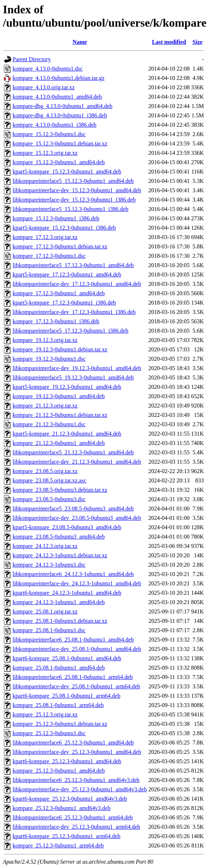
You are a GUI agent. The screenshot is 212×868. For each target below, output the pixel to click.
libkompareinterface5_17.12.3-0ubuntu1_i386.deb (70, 331)
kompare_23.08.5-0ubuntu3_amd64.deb (59, 537)
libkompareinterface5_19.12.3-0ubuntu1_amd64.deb (73, 377)
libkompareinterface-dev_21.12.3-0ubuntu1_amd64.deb (77, 462)
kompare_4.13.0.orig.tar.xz (44, 87)
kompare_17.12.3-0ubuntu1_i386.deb (56, 321)
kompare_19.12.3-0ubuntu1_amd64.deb (59, 396)
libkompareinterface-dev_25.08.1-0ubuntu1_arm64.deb (76, 686)
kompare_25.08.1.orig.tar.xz (45, 611)
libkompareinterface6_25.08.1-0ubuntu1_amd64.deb (73, 640)
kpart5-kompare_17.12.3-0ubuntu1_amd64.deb (67, 275)
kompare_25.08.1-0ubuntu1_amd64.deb (59, 668)
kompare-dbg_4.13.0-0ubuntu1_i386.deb (60, 115)
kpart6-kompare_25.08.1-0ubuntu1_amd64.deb (67, 658)
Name (80, 42)
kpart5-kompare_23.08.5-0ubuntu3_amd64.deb (67, 527)
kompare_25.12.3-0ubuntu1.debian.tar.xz (60, 724)
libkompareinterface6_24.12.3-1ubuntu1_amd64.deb (73, 574)
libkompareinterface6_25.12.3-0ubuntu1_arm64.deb (73, 817)
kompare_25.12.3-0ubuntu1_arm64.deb (58, 845)
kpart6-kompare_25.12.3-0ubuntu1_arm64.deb (66, 836)
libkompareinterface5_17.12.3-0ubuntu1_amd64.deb (73, 265)
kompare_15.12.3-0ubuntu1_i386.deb (56, 218)
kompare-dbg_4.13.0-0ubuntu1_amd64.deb (63, 106)
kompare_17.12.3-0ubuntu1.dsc (49, 256)
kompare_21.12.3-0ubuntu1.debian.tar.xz (60, 415)
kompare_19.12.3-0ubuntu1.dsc (49, 359)
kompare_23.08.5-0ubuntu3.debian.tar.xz (60, 490)
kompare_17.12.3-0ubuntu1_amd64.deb (59, 293)
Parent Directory (32, 59)
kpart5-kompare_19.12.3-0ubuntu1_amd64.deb (67, 387)
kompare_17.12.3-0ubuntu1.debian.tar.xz (60, 246)
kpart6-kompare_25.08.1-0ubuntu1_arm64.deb (66, 696)
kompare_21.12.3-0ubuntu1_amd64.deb (59, 443)
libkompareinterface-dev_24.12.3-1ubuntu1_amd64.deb (77, 583)
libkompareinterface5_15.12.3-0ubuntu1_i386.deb (70, 209)
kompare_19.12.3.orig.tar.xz (45, 340)
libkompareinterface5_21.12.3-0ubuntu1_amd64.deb (73, 452)
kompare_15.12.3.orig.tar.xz (45, 153)
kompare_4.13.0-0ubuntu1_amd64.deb (57, 97)
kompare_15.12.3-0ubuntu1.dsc (49, 134)
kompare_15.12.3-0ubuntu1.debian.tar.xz (60, 143)
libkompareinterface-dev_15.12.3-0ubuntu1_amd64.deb (77, 190)
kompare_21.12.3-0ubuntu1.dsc (49, 424)
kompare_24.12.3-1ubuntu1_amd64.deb (59, 602)
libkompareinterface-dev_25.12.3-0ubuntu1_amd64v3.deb (80, 789)
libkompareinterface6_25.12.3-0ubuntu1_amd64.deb (73, 743)
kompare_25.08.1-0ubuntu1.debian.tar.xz (60, 621)
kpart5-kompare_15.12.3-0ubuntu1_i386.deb (64, 228)
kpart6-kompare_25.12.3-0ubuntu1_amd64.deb (67, 761)
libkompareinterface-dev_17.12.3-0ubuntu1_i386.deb (74, 312)
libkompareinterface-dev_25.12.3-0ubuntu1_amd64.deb (77, 752)
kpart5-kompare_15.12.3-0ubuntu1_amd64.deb (67, 172)
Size (198, 42)
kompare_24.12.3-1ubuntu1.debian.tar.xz (60, 555)
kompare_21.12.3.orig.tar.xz (45, 406)
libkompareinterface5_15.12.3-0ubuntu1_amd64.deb (73, 181)
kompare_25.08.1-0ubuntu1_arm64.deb (58, 705)
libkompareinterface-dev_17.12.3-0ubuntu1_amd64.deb (77, 284)
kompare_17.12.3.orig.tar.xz (45, 237)
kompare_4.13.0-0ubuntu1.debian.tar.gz (59, 78)
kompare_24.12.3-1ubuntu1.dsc (49, 565)
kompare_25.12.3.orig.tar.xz (45, 714)
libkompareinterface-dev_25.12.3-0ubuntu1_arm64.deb (76, 827)
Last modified (169, 42)
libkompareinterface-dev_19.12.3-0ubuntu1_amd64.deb (77, 368)
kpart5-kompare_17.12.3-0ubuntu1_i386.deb (64, 303)
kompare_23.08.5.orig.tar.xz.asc (49, 480)
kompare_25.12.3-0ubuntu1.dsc (49, 733)
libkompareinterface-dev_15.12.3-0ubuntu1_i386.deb (74, 200)
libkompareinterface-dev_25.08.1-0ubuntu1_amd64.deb (77, 649)
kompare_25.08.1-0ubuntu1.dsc (49, 630)
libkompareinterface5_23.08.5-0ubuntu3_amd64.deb (73, 509)
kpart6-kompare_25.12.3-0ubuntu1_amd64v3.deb (70, 799)
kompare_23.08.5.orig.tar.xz (45, 471)
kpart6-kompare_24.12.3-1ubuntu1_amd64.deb (67, 593)
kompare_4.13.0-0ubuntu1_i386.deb (54, 125)
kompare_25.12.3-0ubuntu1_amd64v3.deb (61, 808)
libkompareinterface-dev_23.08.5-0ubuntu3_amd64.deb (77, 518)
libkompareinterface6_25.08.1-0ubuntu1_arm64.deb (73, 677)
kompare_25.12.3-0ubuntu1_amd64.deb (59, 771)
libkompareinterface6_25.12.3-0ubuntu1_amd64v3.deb (76, 780)
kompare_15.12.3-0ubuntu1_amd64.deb (59, 162)
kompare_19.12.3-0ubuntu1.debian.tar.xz (60, 349)
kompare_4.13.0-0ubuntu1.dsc (48, 69)
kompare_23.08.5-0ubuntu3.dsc (49, 499)
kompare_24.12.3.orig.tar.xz (45, 546)
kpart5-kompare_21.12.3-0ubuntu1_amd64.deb (67, 434)
